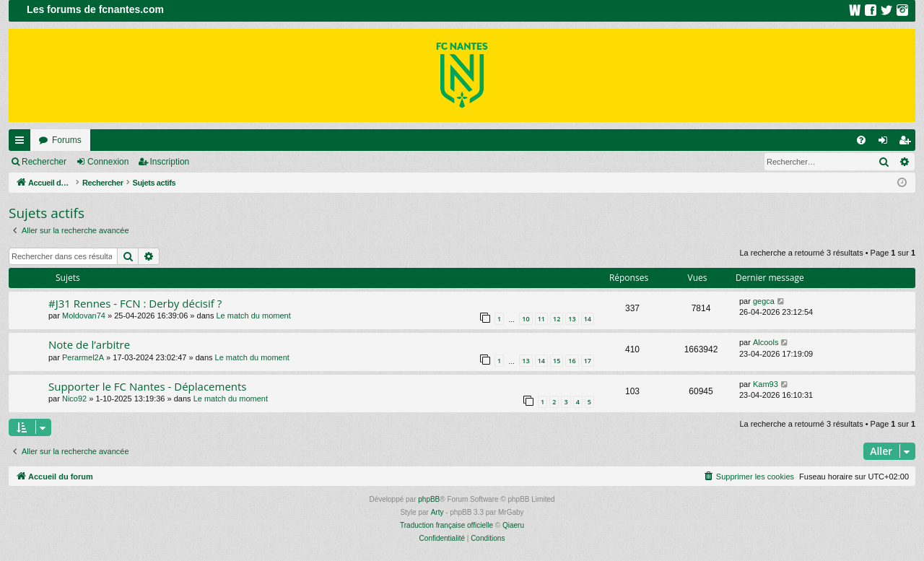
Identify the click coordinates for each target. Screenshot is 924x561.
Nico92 (74, 399)
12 (557, 319)
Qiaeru (513, 525)
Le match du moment (253, 316)
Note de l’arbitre (89, 344)
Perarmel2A (83, 357)
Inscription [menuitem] (908, 143)
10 (526, 319)
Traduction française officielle (446, 525)
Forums (67, 140)
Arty (437, 512)
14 (588, 319)
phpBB (429, 499)
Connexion (108, 162)
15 (557, 361)
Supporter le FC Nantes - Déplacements (148, 386)
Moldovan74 (84, 316)
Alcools (766, 342)
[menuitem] (861, 140)
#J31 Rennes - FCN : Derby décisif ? (135, 303)
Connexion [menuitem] (886, 143)
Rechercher (44, 162)
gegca (764, 301)
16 (572, 361)
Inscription (170, 162)
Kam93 (766, 384)
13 (572, 319)
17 (588, 361)
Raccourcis (22, 143)
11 (541, 319)
